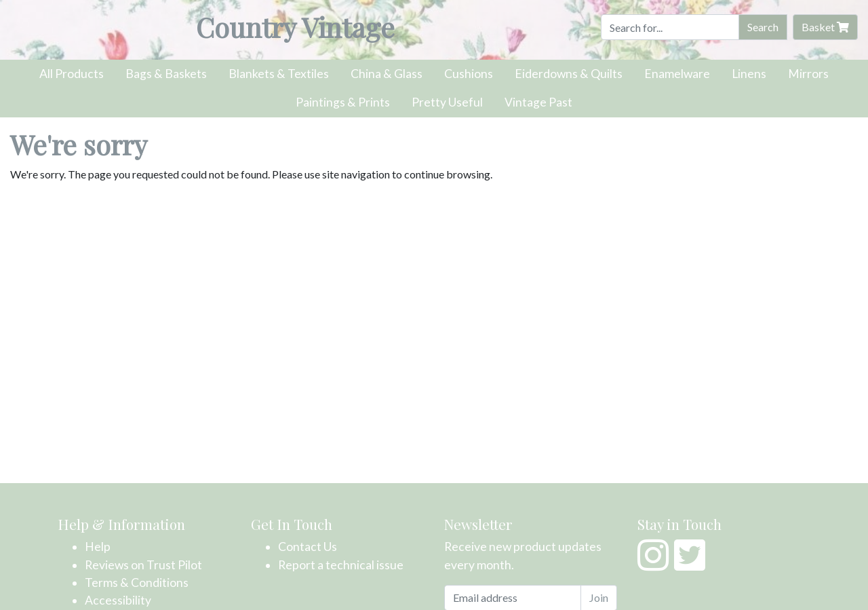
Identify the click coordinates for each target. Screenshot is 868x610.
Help (98, 547)
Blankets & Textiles (279, 74)
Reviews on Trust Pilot (143, 565)
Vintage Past (538, 102)
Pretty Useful (447, 102)
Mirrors (808, 74)
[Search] (670, 27)
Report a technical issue (341, 565)
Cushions (469, 74)
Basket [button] (825, 27)
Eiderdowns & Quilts (569, 74)
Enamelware (677, 74)
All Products (72, 74)
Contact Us (308, 547)
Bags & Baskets (166, 74)
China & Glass (387, 74)
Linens (749, 74)
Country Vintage (295, 27)
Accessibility (118, 600)
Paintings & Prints (343, 102)
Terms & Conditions (137, 583)
